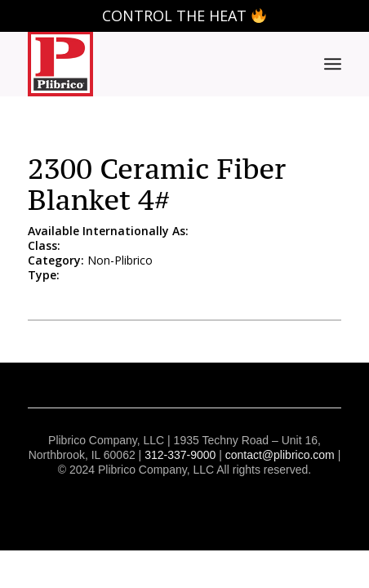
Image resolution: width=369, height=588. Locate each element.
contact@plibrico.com (280, 455)
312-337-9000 (180, 455)
